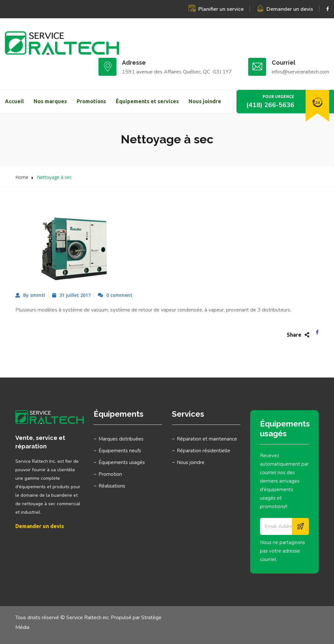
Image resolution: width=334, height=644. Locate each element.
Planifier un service (221, 9)
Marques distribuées (121, 439)
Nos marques (50, 101)
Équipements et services (147, 101)
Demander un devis (290, 9)
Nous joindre (205, 101)
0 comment (119, 295)
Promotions (91, 101)
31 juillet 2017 (75, 295)
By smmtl (34, 295)
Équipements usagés (122, 462)
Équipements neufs (120, 451)
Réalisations (112, 486)
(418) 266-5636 (270, 105)
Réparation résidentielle (204, 451)
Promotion (110, 474)
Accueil (14, 101)
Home (22, 177)
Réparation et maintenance (207, 439)
